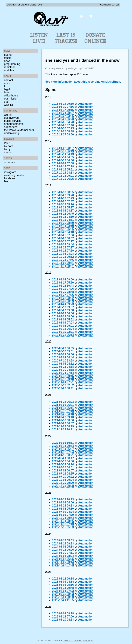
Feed (7, 181)
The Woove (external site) (19, 130)
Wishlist (9, 105)
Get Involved (11, 118)
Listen (7, 92)
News (7, 61)
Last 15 (8, 143)
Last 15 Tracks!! (66, 38)
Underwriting (12, 133)
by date (9, 146)
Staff (7, 102)
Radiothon (10, 67)
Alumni (8, 115)
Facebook (10, 178)
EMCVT (8, 83)
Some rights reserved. (73, 640)
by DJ (7, 149)
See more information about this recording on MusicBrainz (83, 82)
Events (8, 55)
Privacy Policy (88, 640)
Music (8, 58)
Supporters (11, 127)
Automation (86, 104)
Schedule (10, 162)
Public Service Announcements (14, 122)
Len (118, 5)
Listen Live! (39, 38)
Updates (9, 70)
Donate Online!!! (95, 38)
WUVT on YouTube (14, 175)
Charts (8, 152)
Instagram (10, 172)
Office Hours (11, 96)
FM (6, 86)
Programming (12, 64)
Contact (9, 80)
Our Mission (11, 99)
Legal (7, 89)
